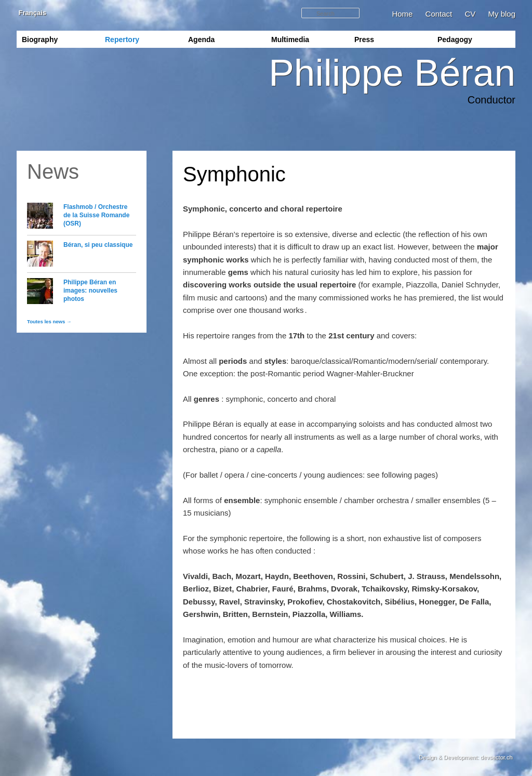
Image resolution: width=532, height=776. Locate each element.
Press (364, 40)
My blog (502, 14)
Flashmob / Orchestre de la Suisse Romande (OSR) (96, 215)
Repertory (122, 40)
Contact (439, 14)
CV (470, 14)
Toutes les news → (49, 321)
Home (402, 14)
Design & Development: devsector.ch (465, 757)
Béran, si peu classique (98, 245)
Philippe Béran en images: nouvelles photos (90, 291)
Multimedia (290, 40)
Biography (40, 40)
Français (31, 13)
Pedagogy (455, 40)
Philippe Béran (392, 73)
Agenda (201, 40)
